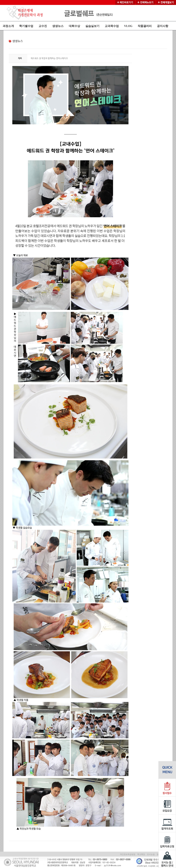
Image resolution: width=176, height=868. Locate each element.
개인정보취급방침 (128, 854)
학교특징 (141, 854)
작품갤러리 (145, 26)
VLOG (128, 26)
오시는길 (151, 854)
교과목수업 (112, 26)
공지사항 (163, 26)
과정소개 (8, 26)
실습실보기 (92, 26)
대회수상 (74, 26)
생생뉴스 (58, 26)
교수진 (43, 26)
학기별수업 (26, 26)
